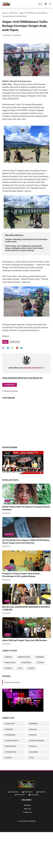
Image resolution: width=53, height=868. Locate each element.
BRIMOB (40, 657)
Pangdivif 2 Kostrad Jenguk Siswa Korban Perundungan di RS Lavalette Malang (21, 575)
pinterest (28, 792)
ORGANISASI (11, 746)
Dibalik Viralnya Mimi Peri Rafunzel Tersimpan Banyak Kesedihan (26, 508)
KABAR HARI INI (12, 741)
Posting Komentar (10, 391)
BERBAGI (34, 724)
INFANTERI (27, 663)
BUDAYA (9, 729)
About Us (27, 809)
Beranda (5, 13)
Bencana (34, 729)
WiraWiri (32, 821)
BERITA (9, 657)
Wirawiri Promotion (12, 682)
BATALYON (13, 13)
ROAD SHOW (11, 752)
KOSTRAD (9, 568)
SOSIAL (9, 668)
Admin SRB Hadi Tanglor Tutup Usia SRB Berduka (25, 640)
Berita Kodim (11, 663)
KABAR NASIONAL (37, 741)
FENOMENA (11, 735)
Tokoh (8, 634)
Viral (7, 501)
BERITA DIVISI (25, 657)
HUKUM (33, 735)
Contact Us (27, 812)
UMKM (32, 668)
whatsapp (21, 795)
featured (9, 534)
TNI (21, 668)
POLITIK (34, 746)
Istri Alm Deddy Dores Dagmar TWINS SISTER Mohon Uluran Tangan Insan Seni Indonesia (26, 542)
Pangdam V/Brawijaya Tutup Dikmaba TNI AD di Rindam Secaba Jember (26, 241)
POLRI (41, 663)
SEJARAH (34, 752)
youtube (35, 795)
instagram (14, 792)
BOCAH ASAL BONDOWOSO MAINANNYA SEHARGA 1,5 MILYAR (26, 608)
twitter (42, 792)
